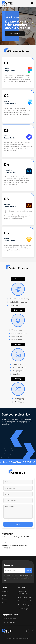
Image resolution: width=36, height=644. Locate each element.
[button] (32, 3)
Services (21, 587)
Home (4, 587)
